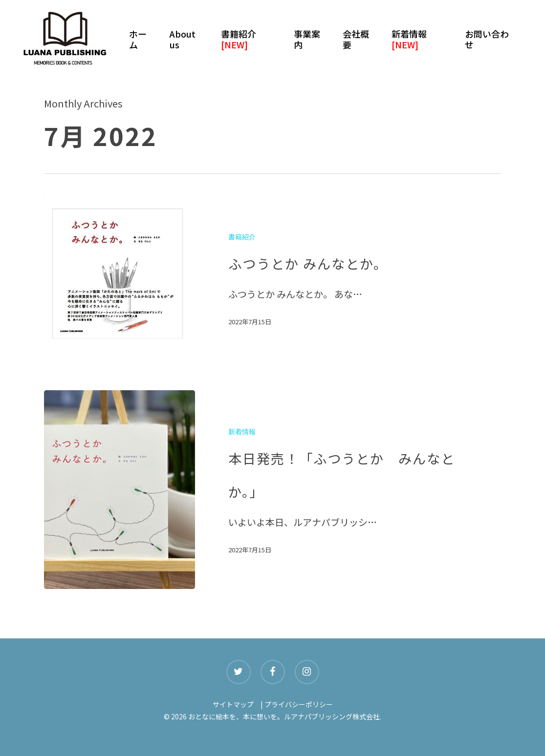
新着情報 (242, 432)
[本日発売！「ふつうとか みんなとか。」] (120, 490)
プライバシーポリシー (299, 704)
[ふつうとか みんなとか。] (120, 278)
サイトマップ (233, 704)
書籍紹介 (242, 237)
